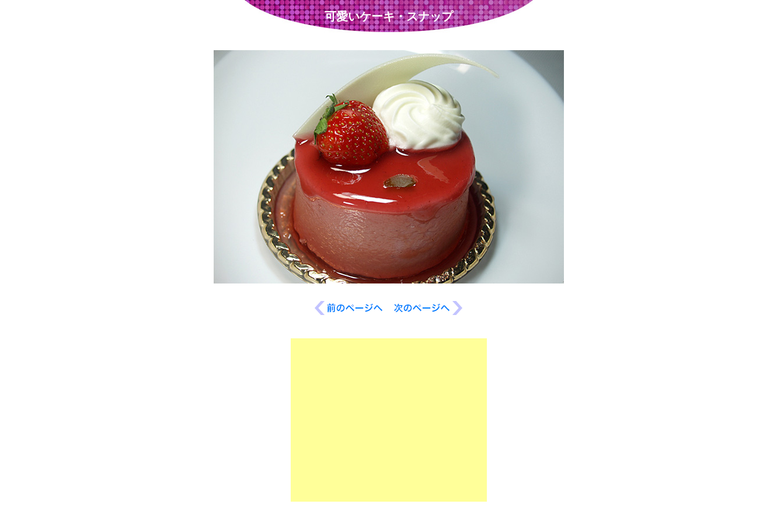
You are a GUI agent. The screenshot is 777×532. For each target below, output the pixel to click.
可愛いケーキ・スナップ (389, 16)
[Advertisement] (389, 420)
